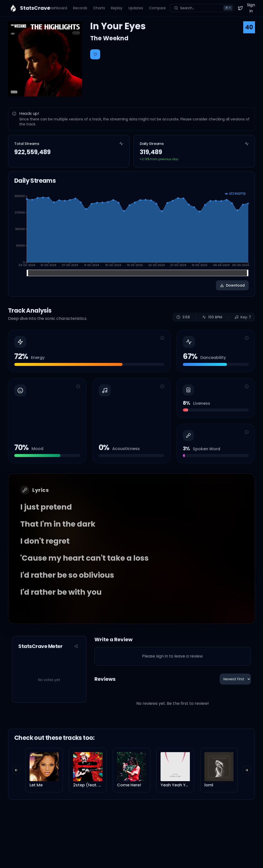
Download (232, 285)
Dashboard (58, 8)
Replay (117, 8)
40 (249, 27)
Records (80, 8)
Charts (99, 8)
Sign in (251, 8)
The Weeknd (109, 38)
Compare (157, 8)
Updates (136, 8)
